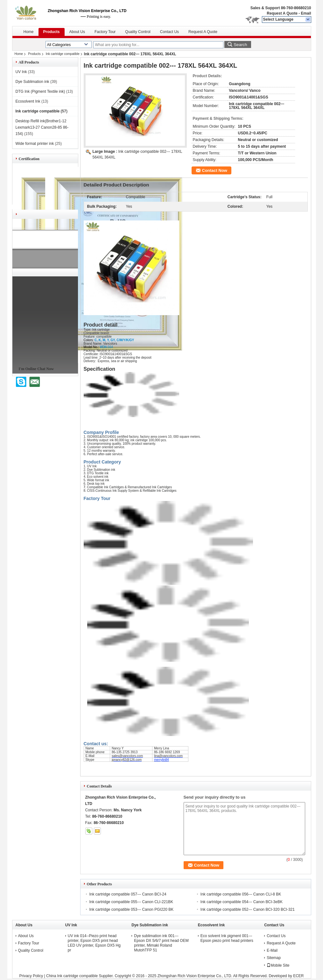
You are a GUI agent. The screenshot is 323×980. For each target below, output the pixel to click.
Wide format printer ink (35, 144)
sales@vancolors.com (127, 756)
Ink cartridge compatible (63, 54)
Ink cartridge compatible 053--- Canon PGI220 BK (132, 909)
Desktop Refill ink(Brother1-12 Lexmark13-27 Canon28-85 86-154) (42, 127)
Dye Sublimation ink (32, 82)
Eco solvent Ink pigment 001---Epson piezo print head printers (227, 938)
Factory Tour (105, 32)
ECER (298, 976)
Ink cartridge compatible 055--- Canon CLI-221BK (131, 902)
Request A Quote (282, 13)
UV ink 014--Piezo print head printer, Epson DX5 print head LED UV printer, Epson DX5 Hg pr (94, 943)
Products (52, 32)
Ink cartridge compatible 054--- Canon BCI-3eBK (242, 902)
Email (306, 13)
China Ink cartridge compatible (72, 976)
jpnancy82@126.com (127, 760)
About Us (77, 32)
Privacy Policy (31, 976)
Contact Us (169, 32)
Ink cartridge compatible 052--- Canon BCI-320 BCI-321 (248, 909)
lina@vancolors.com (168, 756)
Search (240, 45)
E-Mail (272, 950)
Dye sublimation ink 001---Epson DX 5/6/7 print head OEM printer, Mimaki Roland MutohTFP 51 (161, 943)
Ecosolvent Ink (28, 101)
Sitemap (274, 958)
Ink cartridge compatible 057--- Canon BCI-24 (128, 894)
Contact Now (215, 170)
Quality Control (138, 32)
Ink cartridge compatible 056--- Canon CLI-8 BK (241, 894)
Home (29, 32)
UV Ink (21, 72)
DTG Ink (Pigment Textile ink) (40, 91)
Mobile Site (278, 965)
